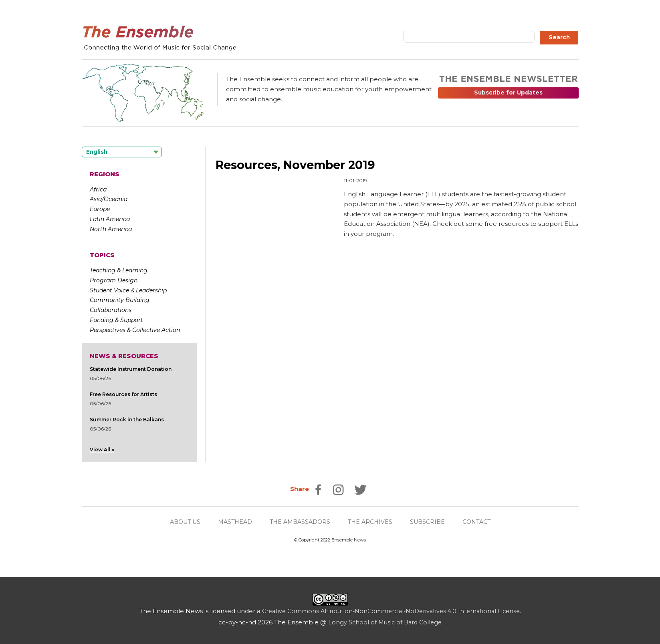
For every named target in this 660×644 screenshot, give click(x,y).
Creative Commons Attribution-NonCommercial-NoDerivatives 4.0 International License (391, 611)
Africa (98, 189)
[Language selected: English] (122, 152)
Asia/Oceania (109, 199)
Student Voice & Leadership (128, 290)
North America (111, 229)
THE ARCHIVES (373, 522)
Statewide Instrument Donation (131, 369)
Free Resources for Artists (123, 394)
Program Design (114, 280)
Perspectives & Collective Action (135, 330)
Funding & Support (116, 320)
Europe (100, 209)
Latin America (110, 219)
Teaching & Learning (119, 270)
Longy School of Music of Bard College (385, 623)
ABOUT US (179, 522)
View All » (102, 450)
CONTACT (483, 522)
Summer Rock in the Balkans (127, 420)
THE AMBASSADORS (300, 522)
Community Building (120, 300)
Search (559, 37)
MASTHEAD (232, 522)
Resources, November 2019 (300, 165)
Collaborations (111, 310)
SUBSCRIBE (432, 522)
